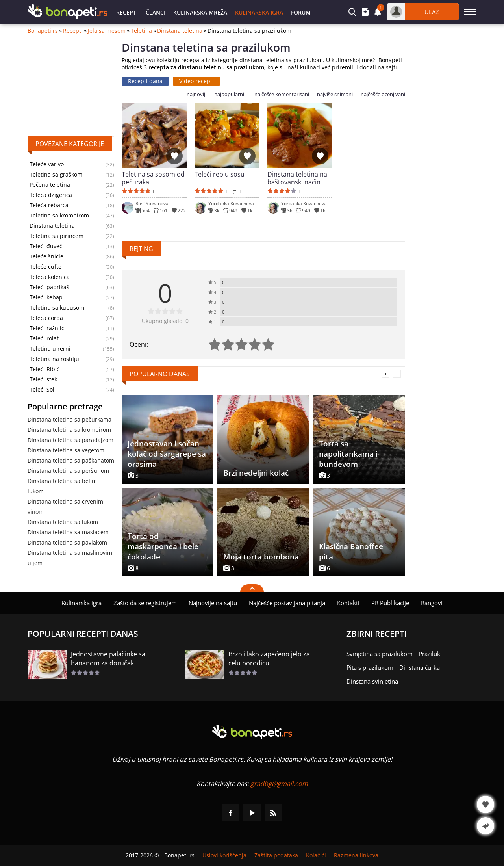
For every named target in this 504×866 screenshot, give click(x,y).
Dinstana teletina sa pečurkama (69, 419)
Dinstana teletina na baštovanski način (297, 178)
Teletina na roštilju (54, 359)
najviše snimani (335, 94)
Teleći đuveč (46, 246)
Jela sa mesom (107, 31)
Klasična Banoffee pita (351, 552)
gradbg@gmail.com (279, 784)
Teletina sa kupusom (57, 308)
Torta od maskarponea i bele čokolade (163, 546)
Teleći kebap (46, 297)
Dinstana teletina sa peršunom (68, 471)
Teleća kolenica (50, 277)
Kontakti (348, 603)
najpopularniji (230, 94)
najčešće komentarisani (282, 94)
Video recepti (196, 81)
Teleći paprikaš (49, 287)
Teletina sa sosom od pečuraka (153, 178)
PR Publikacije (390, 603)
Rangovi (432, 603)
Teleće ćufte (45, 267)
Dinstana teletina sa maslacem (68, 532)
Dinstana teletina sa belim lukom (62, 486)
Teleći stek (43, 379)
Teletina (141, 31)
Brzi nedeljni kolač (256, 473)
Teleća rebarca (49, 205)
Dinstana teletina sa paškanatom (71, 460)
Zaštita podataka (276, 855)
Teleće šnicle (46, 256)
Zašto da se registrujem (145, 603)
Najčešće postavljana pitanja (287, 603)
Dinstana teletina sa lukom (63, 522)
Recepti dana (145, 81)
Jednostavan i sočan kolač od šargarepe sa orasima (167, 454)
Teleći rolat (44, 338)
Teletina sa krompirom (59, 216)
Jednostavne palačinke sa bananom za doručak (108, 659)
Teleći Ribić (44, 369)
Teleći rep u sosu (220, 174)
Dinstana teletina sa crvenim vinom (65, 506)
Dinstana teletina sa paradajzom (70, 440)
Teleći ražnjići (48, 328)
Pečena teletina (50, 185)
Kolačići (316, 855)
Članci (156, 12)
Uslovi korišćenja (224, 855)
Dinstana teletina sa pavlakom (67, 542)
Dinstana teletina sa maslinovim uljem (70, 558)
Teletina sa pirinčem (57, 236)
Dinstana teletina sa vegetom (66, 450)
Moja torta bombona (261, 557)
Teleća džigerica (51, 195)
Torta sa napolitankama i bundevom (348, 454)
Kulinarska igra (259, 12)
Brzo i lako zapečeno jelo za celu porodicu (269, 659)
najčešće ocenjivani (383, 94)
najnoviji (196, 94)
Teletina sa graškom (56, 175)
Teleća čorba (46, 318)
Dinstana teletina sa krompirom (69, 430)
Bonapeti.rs (43, 31)
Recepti (127, 12)
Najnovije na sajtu (213, 603)
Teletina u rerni (50, 349)
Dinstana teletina (180, 31)
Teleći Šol (42, 390)
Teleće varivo (47, 164)
